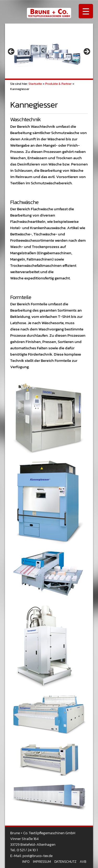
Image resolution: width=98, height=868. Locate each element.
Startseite (35, 84)
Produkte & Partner (58, 84)
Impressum (42, 862)
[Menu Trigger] (86, 11)
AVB (83, 862)
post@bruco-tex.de (38, 856)
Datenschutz (65, 862)
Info (26, 862)
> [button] (87, 52)
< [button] (11, 52)
